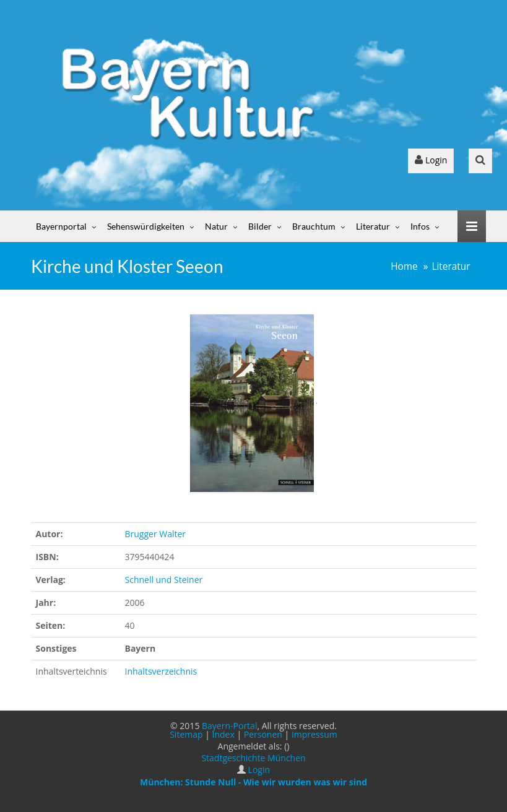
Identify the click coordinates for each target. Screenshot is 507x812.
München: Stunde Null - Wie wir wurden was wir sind (253, 782)
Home (404, 266)
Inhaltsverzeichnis (161, 671)
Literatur (373, 226)
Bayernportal (61, 226)
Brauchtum (314, 226)
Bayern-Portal (229, 726)
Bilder (260, 226)
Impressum (314, 734)
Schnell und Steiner (164, 580)
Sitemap (186, 734)
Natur (216, 226)
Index (223, 734)
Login (431, 160)
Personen (263, 734)
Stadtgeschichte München (253, 758)
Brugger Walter (156, 534)
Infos (420, 226)
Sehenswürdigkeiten (146, 226)
